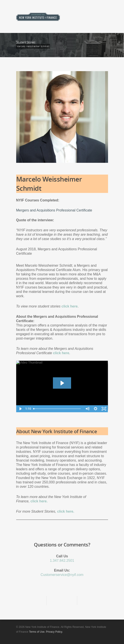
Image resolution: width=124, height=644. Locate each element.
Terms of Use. (37, 632)
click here (61, 353)
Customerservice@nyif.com (62, 575)
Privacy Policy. (54, 632)
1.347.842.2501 (62, 561)
